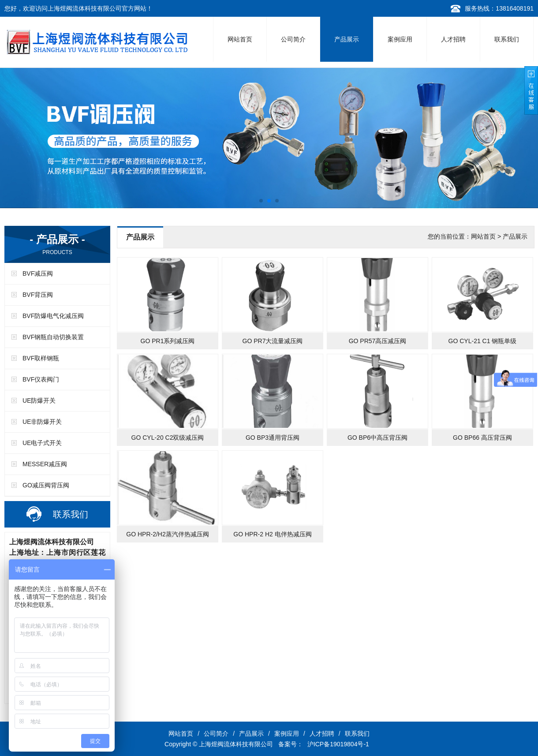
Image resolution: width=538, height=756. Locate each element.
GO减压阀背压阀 (46, 485)
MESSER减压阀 (45, 464)
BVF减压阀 (38, 273)
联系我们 (507, 39)
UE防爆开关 (39, 400)
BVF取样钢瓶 (41, 358)
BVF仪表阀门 (41, 379)
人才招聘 (453, 39)
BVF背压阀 (38, 295)
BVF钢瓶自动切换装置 (53, 337)
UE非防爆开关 (42, 422)
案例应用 (400, 39)
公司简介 (293, 39)
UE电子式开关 (42, 443)
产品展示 (347, 39)
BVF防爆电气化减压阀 (53, 316)
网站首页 (240, 39)
